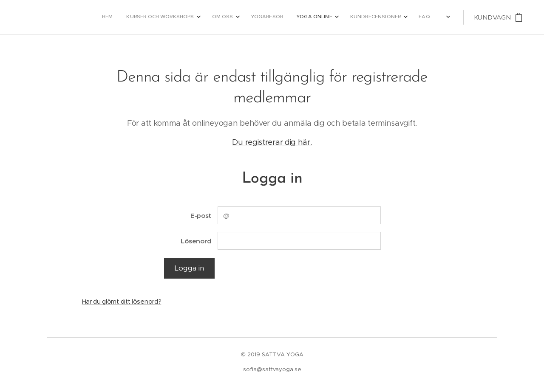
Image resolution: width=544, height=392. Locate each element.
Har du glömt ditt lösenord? (122, 301)
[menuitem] (324, 17)
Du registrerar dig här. (272, 142)
